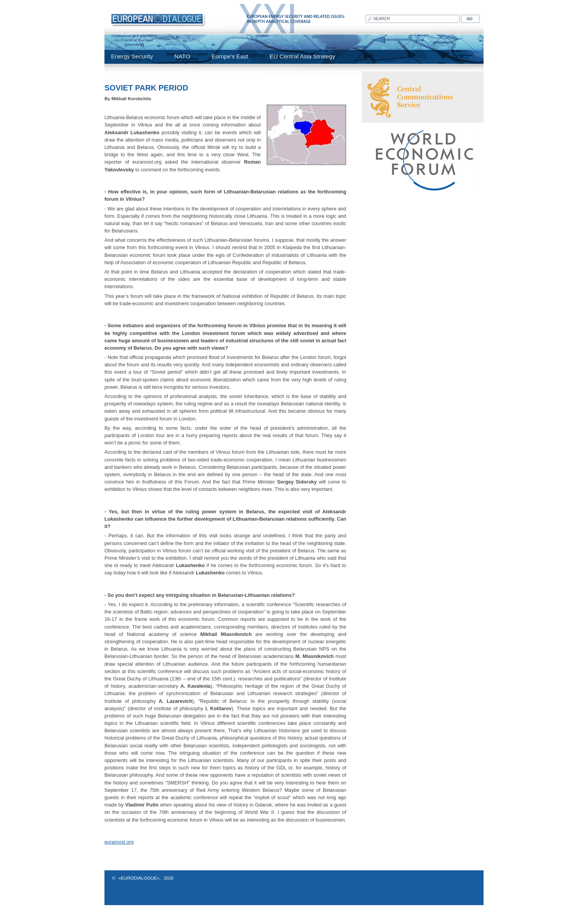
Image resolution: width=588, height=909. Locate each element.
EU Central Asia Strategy (303, 56)
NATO (182, 56)
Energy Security (132, 56)
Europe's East (230, 56)
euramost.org (119, 842)
